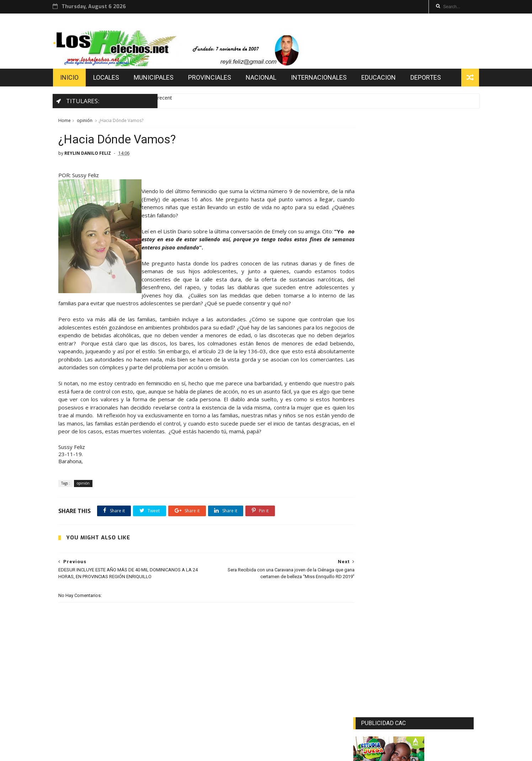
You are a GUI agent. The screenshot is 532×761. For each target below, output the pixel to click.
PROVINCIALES (215, 79)
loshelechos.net (164, 752)
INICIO (74, 79)
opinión (84, 123)
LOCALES (111, 79)
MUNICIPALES (159, 79)
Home (64, 123)
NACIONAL (266, 79)
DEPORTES (431, 79)
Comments (454, 586)
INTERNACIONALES (324, 79)
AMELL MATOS (99, 752)
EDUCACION (384, 79)
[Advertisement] (414, 513)
